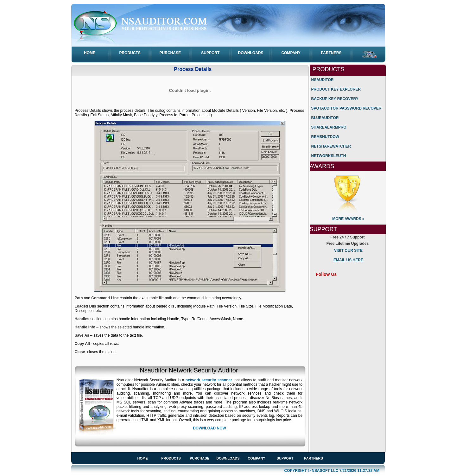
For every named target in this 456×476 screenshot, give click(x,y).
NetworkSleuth (329, 156)
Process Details (193, 69)
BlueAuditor (325, 118)
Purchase (170, 53)
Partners (331, 53)
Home (90, 53)
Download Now (209, 428)
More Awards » (348, 219)
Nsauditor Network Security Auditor (189, 370)
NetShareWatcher (331, 146)
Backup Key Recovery (335, 99)
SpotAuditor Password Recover (346, 108)
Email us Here (348, 260)
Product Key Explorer (336, 89)
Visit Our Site (348, 251)
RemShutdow (325, 137)
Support (210, 53)
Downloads (251, 53)
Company (291, 53)
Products (130, 53)
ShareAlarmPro (329, 127)
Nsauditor (323, 80)
